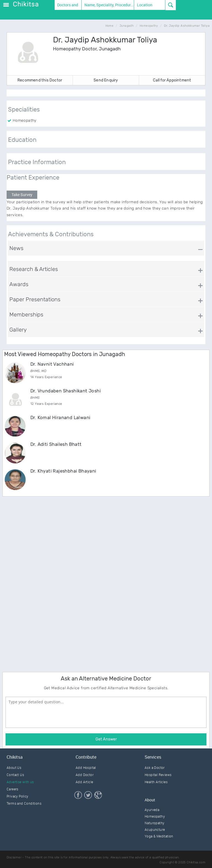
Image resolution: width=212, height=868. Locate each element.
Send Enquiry (106, 80)
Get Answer (106, 739)
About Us (14, 767)
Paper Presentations (35, 299)
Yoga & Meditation (159, 836)
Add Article (84, 782)
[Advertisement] (44, 583)
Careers (13, 789)
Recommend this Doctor (40, 80)
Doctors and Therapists (67, 6)
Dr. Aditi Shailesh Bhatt (56, 444)
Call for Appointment (172, 80)
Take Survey (22, 195)
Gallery (18, 330)
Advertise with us (20, 782)
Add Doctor (85, 775)
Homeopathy (155, 816)
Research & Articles (34, 269)
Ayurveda (152, 810)
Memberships (26, 314)
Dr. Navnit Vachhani (52, 364)
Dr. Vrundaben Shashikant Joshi (66, 391)
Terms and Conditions (24, 803)
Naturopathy (154, 823)
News (16, 248)
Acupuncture (155, 829)
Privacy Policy (18, 796)
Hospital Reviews (158, 775)
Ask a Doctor (155, 767)
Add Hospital (86, 767)
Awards (19, 284)
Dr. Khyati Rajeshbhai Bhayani (63, 471)
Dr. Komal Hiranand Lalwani (60, 417)
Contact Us (15, 775)
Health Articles (156, 782)
